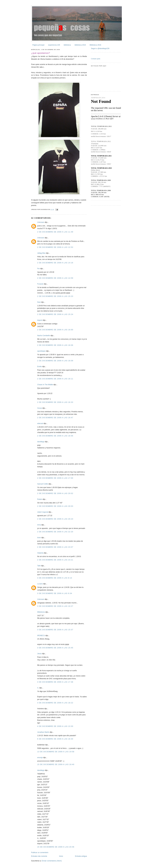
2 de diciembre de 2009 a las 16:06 (55, 345)
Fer (39, 269)
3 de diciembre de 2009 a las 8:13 (55, 578)
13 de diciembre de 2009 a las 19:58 (56, 752)
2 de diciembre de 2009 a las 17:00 (55, 478)
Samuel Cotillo (43, 484)
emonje (40, 758)
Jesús (39, 654)
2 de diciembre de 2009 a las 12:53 (55, 247)
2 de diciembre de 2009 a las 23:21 (55, 560)
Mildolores (41, 612)
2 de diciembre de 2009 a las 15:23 (55, 296)
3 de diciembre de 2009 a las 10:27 (55, 606)
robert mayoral (43, 512)
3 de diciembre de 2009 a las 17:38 (55, 682)
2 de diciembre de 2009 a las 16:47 (55, 418)
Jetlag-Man (41, 253)
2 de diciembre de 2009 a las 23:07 (55, 547)
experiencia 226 (54, 45)
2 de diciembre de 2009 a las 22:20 (55, 532)
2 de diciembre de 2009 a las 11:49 (55, 232)
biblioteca (67, 45)
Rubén (40, 499)
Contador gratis (96, 59)
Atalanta (40, 553)
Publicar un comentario (40, 853)
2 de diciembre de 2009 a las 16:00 (55, 330)
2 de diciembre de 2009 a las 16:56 (55, 436)
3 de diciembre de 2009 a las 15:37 (55, 630)
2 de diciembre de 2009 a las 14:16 (55, 263)
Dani (39, 302)
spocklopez (41, 351)
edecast (40, 423)
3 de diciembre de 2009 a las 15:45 (55, 648)
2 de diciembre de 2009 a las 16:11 (55, 379)
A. (38, 688)
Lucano (40, 584)
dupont (40, 320)
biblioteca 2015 (80, 45)
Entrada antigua (81, 856)
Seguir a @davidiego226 (100, 49)
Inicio (61, 856)
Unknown (41, 222)
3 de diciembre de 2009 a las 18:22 (55, 703)
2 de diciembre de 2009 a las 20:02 (55, 493)
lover (39, 538)
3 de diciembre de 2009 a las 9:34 (55, 593)
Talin (39, 566)
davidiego (41, 442)
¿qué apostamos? (41, 53)
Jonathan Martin (43, 732)
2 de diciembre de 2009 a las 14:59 (55, 278)
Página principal (38, 45)
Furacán (40, 284)
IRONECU (41, 636)
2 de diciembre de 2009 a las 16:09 (55, 361)
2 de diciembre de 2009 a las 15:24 (55, 314)
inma (39, 525)
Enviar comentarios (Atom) (52, 861)
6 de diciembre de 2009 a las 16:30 (55, 739)
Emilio (40, 367)
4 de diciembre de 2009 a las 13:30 (55, 726)
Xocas (40, 408)
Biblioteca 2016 (95, 45)
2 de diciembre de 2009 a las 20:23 (55, 519)
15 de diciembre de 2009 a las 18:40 (56, 764)
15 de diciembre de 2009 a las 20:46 (56, 847)
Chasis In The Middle (45, 385)
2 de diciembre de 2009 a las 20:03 (55, 506)
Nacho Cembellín (44, 336)
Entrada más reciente (39, 856)
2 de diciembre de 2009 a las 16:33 (55, 402)
